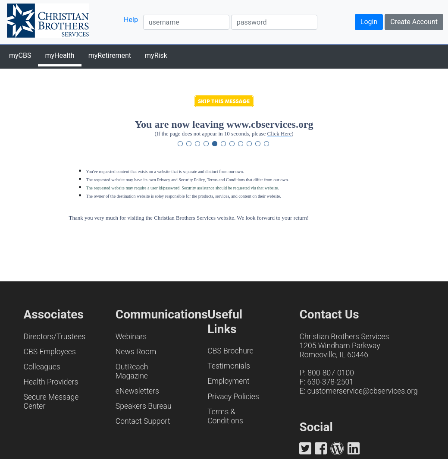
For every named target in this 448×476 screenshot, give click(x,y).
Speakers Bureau (144, 406)
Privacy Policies (233, 397)
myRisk (156, 55)
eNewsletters (137, 391)
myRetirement (110, 55)
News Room (136, 352)
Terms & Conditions (225, 416)
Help (131, 20)
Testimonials (229, 366)
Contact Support (143, 421)
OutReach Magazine (132, 371)
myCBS (20, 55)
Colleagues (42, 367)
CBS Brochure (230, 351)
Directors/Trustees (55, 337)
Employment (228, 381)
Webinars (131, 337)
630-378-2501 (330, 382)
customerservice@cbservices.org (362, 391)
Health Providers (51, 382)
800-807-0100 (331, 373)
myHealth (60, 55)
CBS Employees (50, 352)
